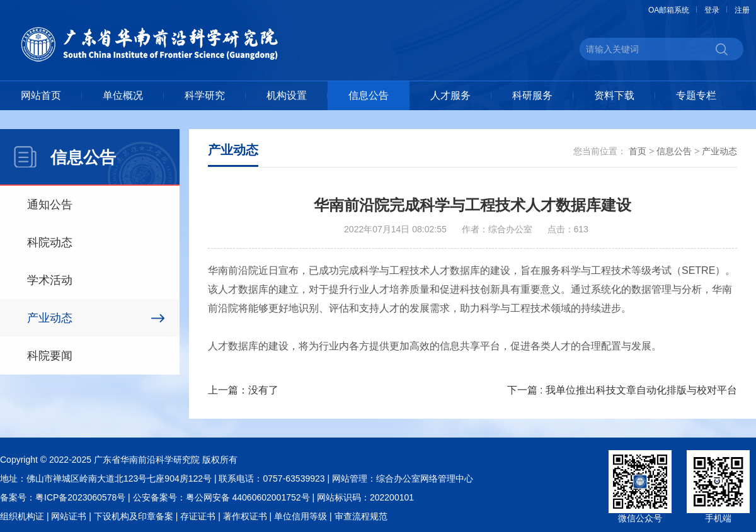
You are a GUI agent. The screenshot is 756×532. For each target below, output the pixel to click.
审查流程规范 (361, 516)
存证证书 (198, 516)
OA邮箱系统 (669, 10)
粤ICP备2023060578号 (80, 497)
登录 (712, 10)
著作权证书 (245, 516)
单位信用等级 (301, 516)
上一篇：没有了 (243, 390)
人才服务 (450, 95)
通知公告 (50, 205)
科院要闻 (50, 356)
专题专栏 (696, 95)
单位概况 (123, 95)
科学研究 (205, 95)
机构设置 (287, 95)
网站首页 (41, 95)
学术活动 (50, 280)
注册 (742, 10)
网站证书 (69, 516)
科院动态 (50, 242)
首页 (638, 151)
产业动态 (50, 318)
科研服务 (532, 95)
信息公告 (369, 95)
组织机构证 (22, 516)
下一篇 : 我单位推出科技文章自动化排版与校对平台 (622, 390)
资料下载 (614, 95)
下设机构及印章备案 (134, 516)
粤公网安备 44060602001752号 (248, 497)
